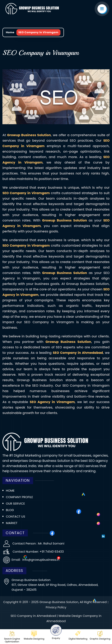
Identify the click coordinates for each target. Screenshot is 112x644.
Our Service (15, 503)
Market (12, 523)
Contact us (16, 516)
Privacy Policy (56, 607)
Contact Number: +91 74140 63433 (38, 551)
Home (10, 32)
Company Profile (19, 497)
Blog (10, 510)
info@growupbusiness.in (40, 560)
